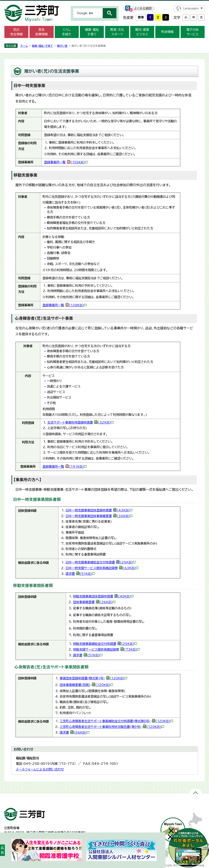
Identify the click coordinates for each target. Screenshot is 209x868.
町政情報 (167, 32)
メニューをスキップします (104, 3)
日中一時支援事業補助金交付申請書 (101, 562)
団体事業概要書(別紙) (86, 685)
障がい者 (62, 46)
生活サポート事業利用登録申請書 (81, 422)
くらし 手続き (67, 32)
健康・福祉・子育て (42, 46)
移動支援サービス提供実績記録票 (106, 649)
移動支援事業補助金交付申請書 (105, 644)
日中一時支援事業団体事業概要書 (99, 516)
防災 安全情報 (16, 32)
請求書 (80, 574)
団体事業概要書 (94, 602)
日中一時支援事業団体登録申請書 (99, 510)
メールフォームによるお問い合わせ (40, 769)
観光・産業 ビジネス (142, 32)
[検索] (87, 13)
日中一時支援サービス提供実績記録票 (102, 568)
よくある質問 (143, 9)
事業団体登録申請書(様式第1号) (93, 678)
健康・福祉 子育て (92, 32)
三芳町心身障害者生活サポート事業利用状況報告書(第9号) (112, 727)
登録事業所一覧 (66, 162)
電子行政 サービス (192, 32)
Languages (191, 8)
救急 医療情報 (42, 32)
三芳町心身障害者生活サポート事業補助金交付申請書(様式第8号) (116, 721)
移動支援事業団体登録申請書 (103, 596)
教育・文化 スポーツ (117, 32)
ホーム (24, 46)
